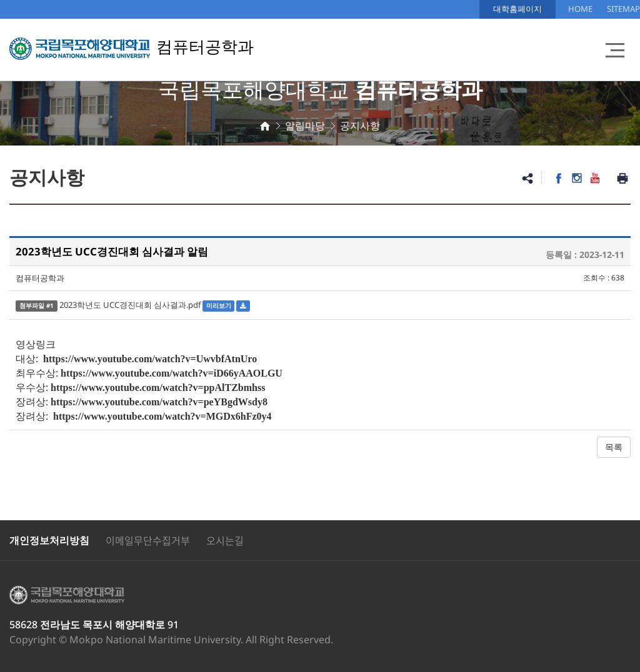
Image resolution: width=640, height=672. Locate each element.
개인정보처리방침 (49, 540)
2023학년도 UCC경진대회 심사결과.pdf (130, 305)
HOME (580, 9)
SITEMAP (623, 9)
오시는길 (225, 540)
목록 (614, 447)
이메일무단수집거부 (148, 540)
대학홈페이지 (517, 9)
